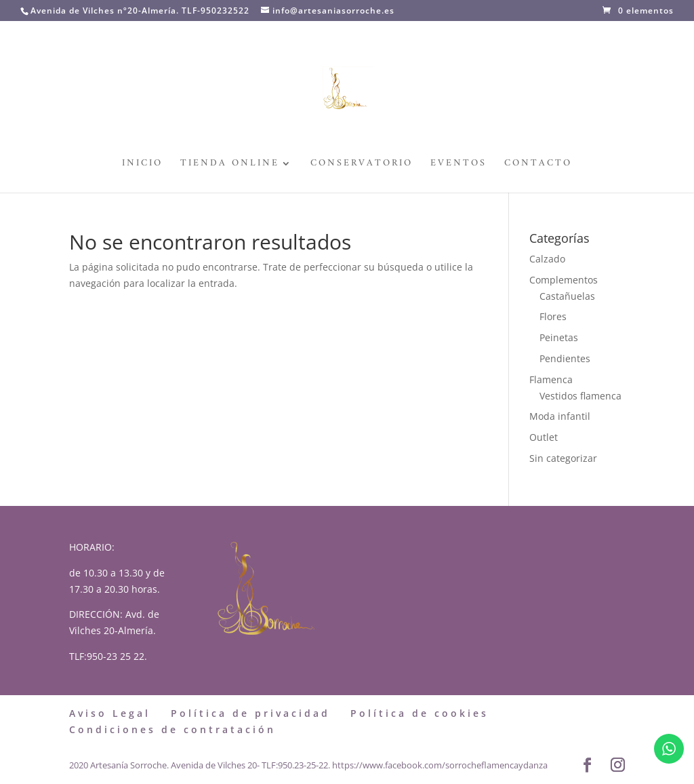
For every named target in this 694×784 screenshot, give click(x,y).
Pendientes (565, 358)
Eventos (458, 165)
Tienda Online (230, 165)
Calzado (547, 259)
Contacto (538, 165)
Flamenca (551, 379)
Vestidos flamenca (580, 396)
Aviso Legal (110, 713)
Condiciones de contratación (172, 729)
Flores (553, 316)
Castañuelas (567, 296)
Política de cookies (420, 713)
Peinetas (559, 337)
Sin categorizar (563, 458)
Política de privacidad (250, 713)
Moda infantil (560, 416)
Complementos (564, 280)
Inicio (142, 165)
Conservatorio (362, 165)
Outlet (544, 437)
